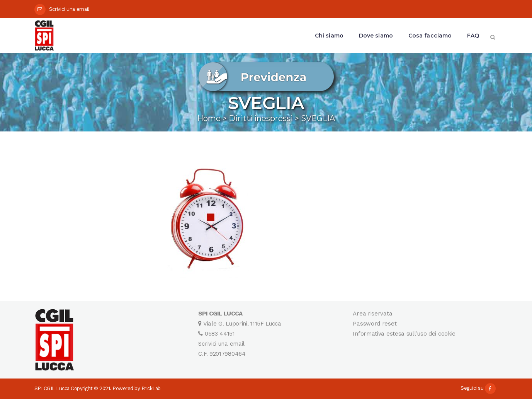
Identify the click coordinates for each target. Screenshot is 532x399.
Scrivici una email (69, 9)
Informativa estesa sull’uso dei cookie (404, 334)
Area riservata (372, 314)
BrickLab (151, 388)
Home (209, 118)
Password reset (375, 324)
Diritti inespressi (261, 118)
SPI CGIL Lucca (52, 388)
